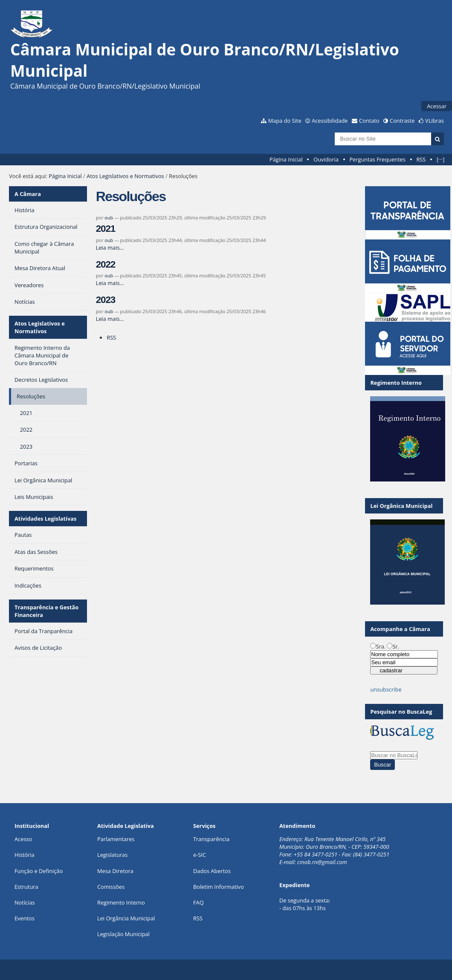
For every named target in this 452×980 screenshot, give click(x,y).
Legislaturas (112, 855)
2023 (106, 300)
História (25, 855)
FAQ (198, 902)
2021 (106, 229)
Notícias (25, 902)
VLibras (435, 121)
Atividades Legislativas (45, 519)
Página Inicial (286, 159)
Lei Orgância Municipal (126, 918)
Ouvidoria (326, 159)
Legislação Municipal (123, 934)
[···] (440, 159)
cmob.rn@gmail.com (322, 862)
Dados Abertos (212, 871)
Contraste (402, 121)
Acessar (437, 106)
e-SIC (200, 855)
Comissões (111, 887)
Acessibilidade (330, 121)
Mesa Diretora (115, 871)
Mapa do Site (285, 121)
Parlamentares (116, 839)
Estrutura (26, 887)
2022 (106, 264)
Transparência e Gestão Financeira (46, 611)
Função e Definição (39, 871)
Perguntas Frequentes (377, 159)
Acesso (23, 839)
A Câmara (28, 194)
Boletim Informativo (219, 887)
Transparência (211, 839)
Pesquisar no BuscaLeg (401, 712)
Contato (369, 121)
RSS (421, 159)
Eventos (25, 918)
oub (109, 218)
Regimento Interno (121, 902)
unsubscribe (386, 689)
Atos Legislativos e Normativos (125, 176)
